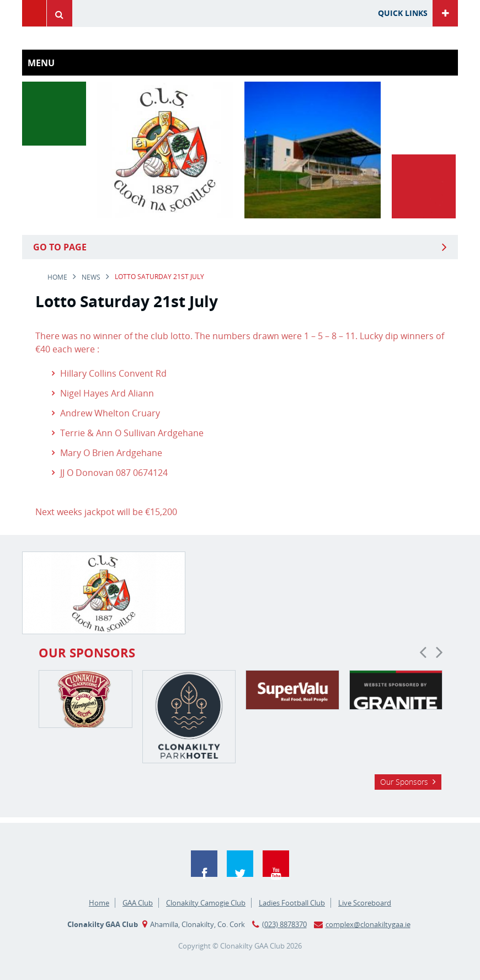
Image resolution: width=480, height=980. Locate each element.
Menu (34, 13)
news (91, 277)
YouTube (276, 864)
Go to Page (60, 247)
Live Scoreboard (365, 903)
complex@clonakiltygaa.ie (368, 924)
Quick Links (403, 13)
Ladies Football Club (292, 903)
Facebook (204, 864)
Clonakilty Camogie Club (206, 903)
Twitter (240, 864)
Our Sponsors (404, 782)
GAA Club (138, 903)
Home (57, 277)
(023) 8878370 (284, 924)
